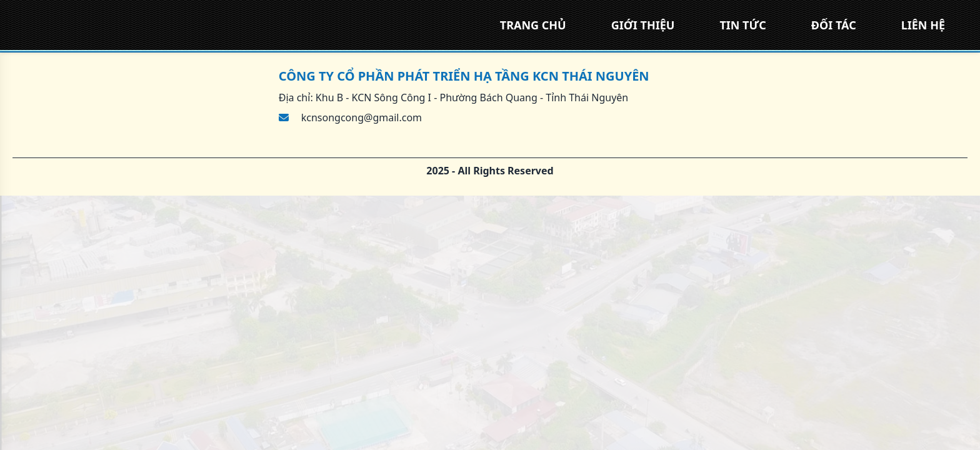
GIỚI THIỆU (643, 25)
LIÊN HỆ (923, 25)
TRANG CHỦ (533, 25)
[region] (490, 225)
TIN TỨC (742, 25)
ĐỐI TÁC (834, 25)
